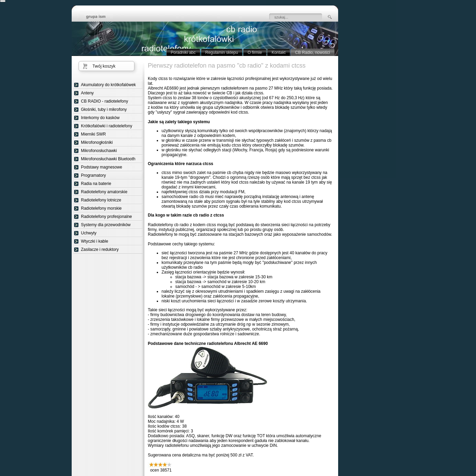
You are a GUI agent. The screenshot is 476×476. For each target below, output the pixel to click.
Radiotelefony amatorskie (104, 192)
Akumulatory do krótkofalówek (108, 85)
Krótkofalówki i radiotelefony (106, 126)
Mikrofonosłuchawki (99, 151)
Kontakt (279, 53)
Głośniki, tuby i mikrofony (104, 109)
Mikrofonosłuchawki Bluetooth (108, 159)
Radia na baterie (96, 184)
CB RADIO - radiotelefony (104, 101)
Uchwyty (89, 233)
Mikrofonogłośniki (97, 142)
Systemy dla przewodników (106, 225)
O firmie (255, 53)
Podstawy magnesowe (102, 167)
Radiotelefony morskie (101, 208)
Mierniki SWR (93, 134)
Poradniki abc (183, 53)
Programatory (93, 175)
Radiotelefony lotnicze (101, 200)
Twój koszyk (104, 66)
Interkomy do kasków (100, 118)
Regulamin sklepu (222, 53)
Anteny (87, 93)
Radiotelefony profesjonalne (106, 217)
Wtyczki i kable (94, 241)
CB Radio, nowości (313, 53)
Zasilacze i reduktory (100, 249)
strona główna (101, 17)
